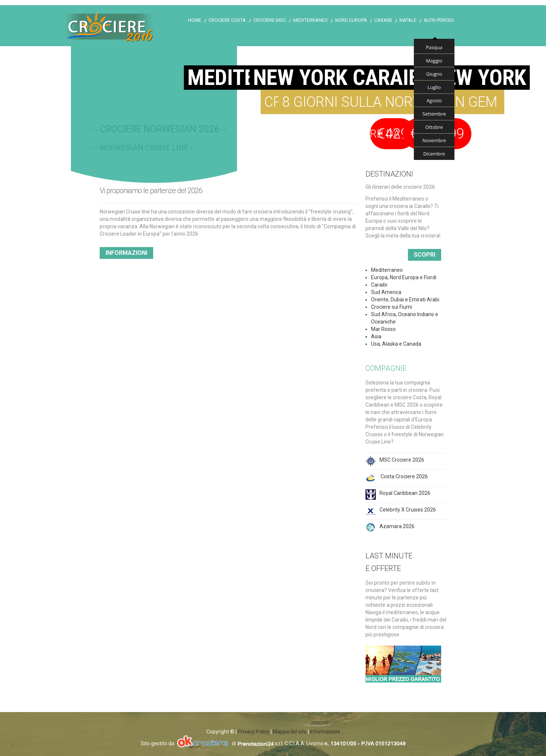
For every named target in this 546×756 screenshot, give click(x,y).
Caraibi (383, 20)
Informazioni (126, 253)
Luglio (434, 87)
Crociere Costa (227, 20)
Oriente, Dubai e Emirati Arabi (405, 300)
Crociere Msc (269, 20)
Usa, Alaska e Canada (396, 344)
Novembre (434, 140)
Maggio (434, 61)
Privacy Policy (254, 732)
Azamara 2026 (397, 526)
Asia (376, 336)
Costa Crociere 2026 (404, 476)
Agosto (434, 100)
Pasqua (434, 47)
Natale (408, 20)
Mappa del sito (290, 732)
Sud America (386, 292)
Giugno (434, 74)
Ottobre (434, 127)
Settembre (434, 114)
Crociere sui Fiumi (392, 307)
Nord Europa (351, 20)
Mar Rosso (383, 329)
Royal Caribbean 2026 (405, 493)
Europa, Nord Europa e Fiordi (404, 277)
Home (195, 20)
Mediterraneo (310, 20)
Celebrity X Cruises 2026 (408, 510)
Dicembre (434, 154)
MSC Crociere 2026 (402, 460)
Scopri (425, 255)
